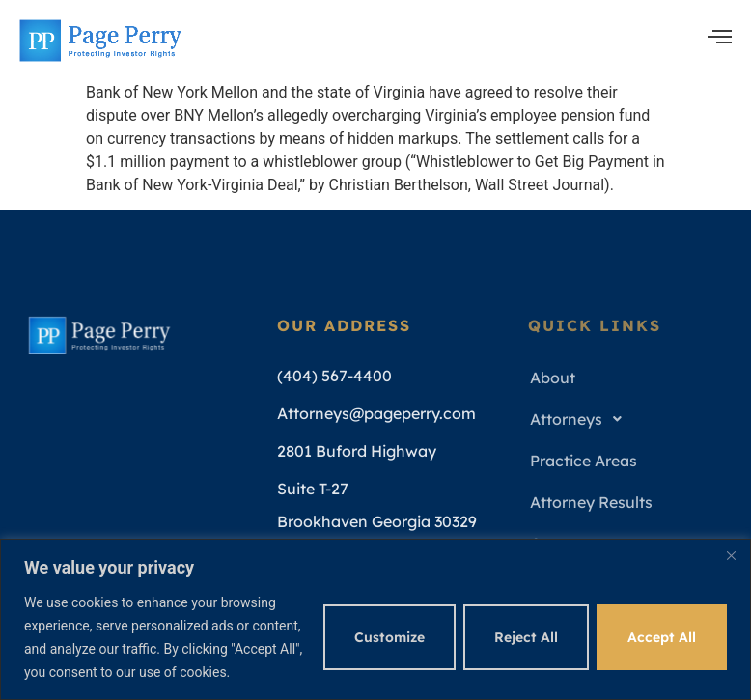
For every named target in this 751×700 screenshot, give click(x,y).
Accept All (662, 637)
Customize (389, 637)
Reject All (526, 637)
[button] (628, 420)
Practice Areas (584, 461)
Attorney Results (591, 502)
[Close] (731, 555)
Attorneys (581, 419)
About (553, 378)
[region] (375, 619)
